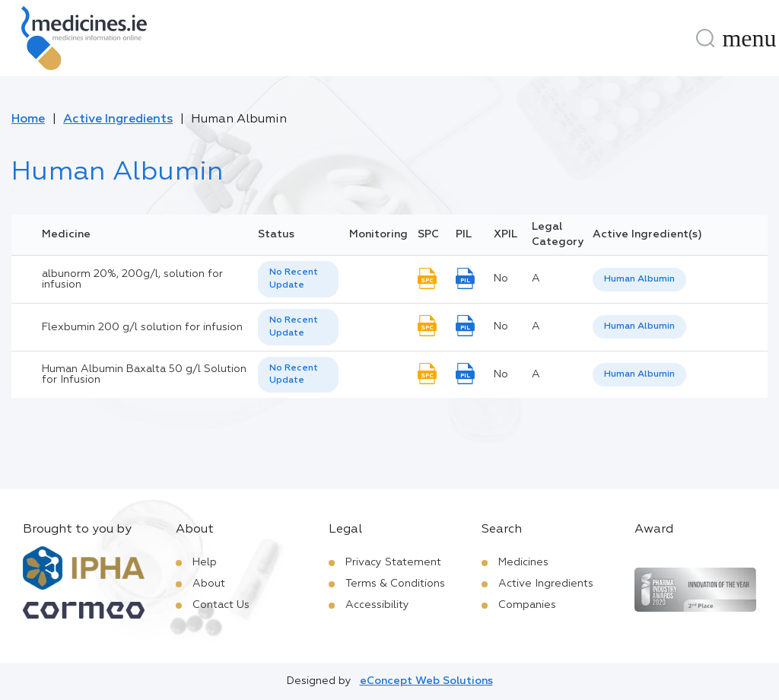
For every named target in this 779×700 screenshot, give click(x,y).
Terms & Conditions (395, 584)
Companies (527, 605)
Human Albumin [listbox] (639, 279)
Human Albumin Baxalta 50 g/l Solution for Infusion (144, 374)
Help (205, 562)
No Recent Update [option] (294, 279)
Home (28, 119)
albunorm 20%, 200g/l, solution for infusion (132, 279)
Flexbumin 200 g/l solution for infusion (142, 327)
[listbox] (298, 279)
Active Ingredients (118, 119)
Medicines (523, 562)
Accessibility (377, 605)
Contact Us (221, 605)
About (209, 584)
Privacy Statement (393, 562)
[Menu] (749, 38)
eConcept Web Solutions (426, 681)
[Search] (705, 38)
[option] (639, 280)
